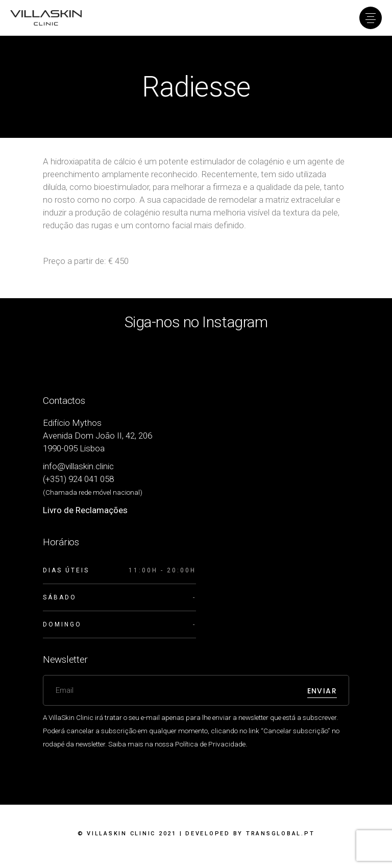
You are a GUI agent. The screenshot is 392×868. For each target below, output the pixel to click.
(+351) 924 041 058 (78, 479)
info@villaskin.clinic (78, 466)
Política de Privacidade (210, 744)
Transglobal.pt (280, 834)
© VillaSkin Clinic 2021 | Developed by (196, 834)
